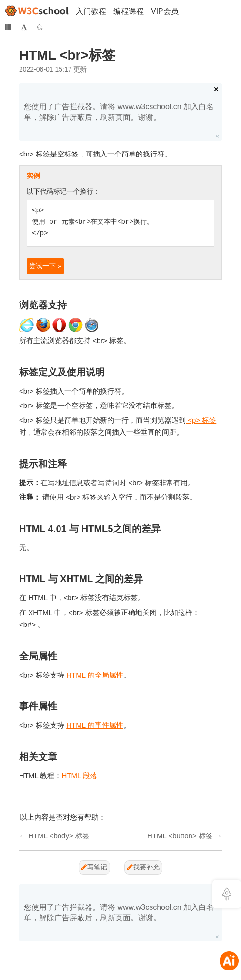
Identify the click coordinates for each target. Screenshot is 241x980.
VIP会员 (165, 11)
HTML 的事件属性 (95, 725)
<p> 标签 (201, 420)
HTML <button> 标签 (180, 836)
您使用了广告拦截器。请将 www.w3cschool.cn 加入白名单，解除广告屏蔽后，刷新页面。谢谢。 (119, 112)
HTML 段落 (79, 776)
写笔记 (94, 867)
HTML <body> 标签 (59, 836)
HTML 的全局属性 (95, 675)
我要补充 (143, 867)
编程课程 (129, 11)
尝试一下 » (45, 266)
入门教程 (91, 11)
